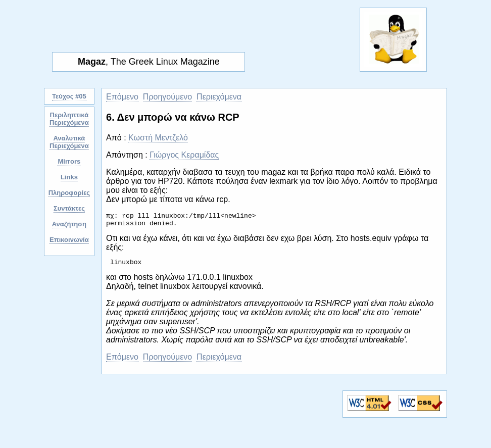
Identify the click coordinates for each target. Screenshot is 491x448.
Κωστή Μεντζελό (158, 138)
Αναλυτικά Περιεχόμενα (69, 142)
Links (69, 177)
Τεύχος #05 (69, 96)
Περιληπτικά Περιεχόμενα (69, 119)
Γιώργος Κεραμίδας (184, 155)
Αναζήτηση (69, 224)
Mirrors (69, 161)
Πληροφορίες (69, 193)
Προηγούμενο (167, 97)
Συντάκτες (69, 208)
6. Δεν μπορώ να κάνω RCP (173, 117)
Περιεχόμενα (219, 97)
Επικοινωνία (69, 240)
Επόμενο (122, 97)
